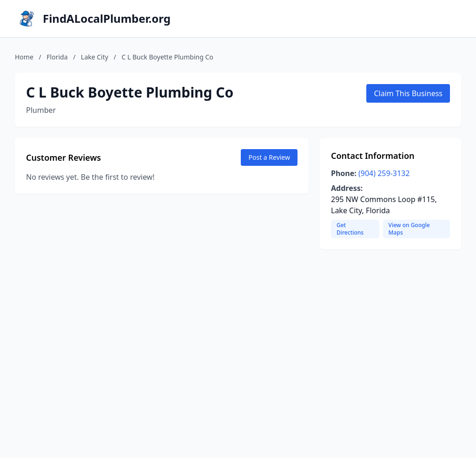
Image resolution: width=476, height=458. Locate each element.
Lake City (95, 57)
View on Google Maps (409, 229)
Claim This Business (408, 93)
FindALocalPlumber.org (107, 19)
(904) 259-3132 (384, 173)
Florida (57, 57)
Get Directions (350, 229)
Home (24, 57)
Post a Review (269, 157)
